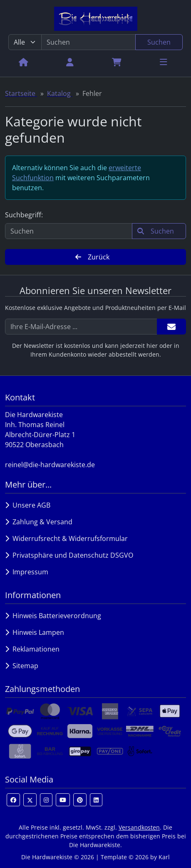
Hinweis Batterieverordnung (53, 616)
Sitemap (22, 666)
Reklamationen (32, 649)
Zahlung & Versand (39, 522)
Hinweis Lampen (35, 632)
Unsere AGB (28, 505)
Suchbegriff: (24, 215)
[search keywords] (88, 42)
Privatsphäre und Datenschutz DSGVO (69, 555)
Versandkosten (139, 827)
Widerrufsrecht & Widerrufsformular (66, 538)
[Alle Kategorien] (25, 42)
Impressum (27, 572)
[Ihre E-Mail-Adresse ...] (81, 327)
